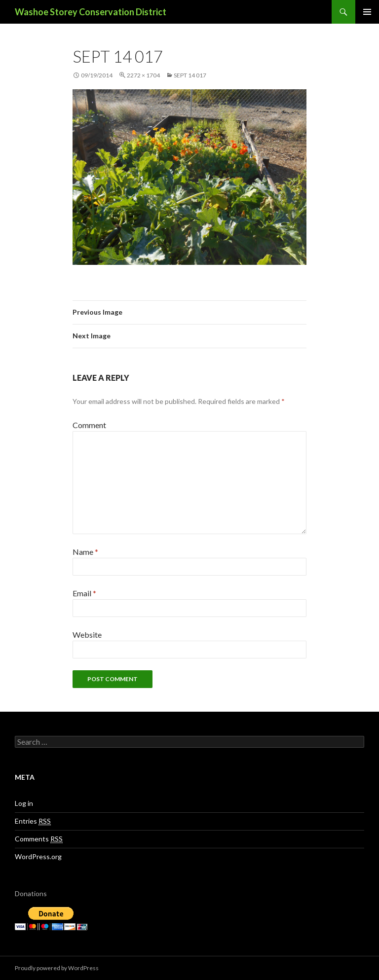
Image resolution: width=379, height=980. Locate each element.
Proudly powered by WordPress (57, 968)
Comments (39, 839)
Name (85, 552)
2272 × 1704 (143, 75)
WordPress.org (38, 856)
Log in (24, 803)
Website (87, 635)
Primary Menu (367, 12)
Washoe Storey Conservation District (91, 12)
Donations (31, 893)
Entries (33, 821)
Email (84, 593)
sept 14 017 (190, 75)
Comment (89, 425)
